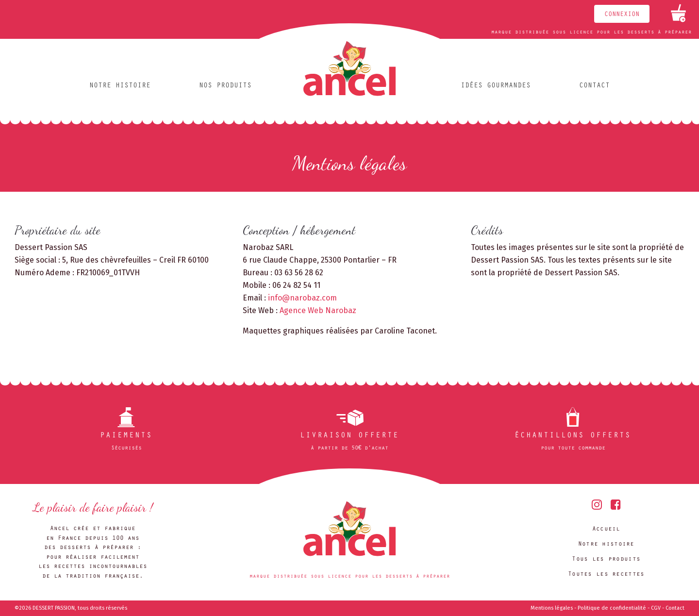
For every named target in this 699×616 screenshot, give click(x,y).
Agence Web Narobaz (318, 310)
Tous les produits (606, 559)
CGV (656, 608)
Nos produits (225, 86)
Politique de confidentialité (612, 608)
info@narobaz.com (302, 298)
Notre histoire (120, 86)
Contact (594, 86)
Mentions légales (552, 608)
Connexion (622, 15)
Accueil (606, 529)
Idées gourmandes (496, 86)
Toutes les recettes (606, 574)
